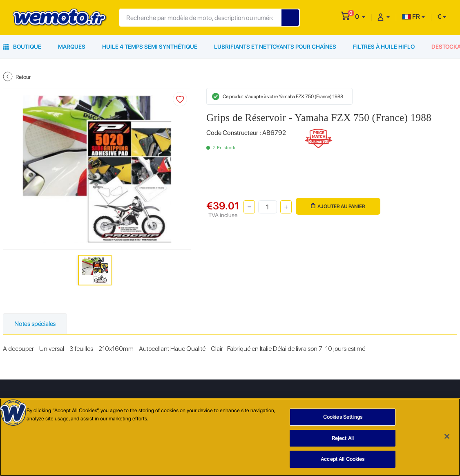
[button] (360, 17)
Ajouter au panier (338, 206)
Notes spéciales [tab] (35, 324)
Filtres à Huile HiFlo (384, 47)
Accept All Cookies (343, 460)
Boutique (22, 47)
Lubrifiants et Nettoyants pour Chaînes (275, 47)
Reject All (343, 439)
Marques (72, 47)
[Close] (447, 437)
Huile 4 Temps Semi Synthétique (150, 47)
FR (411, 17)
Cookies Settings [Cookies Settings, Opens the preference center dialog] (343, 418)
